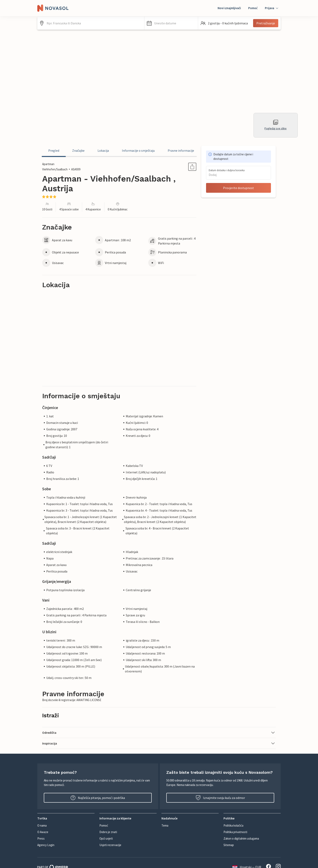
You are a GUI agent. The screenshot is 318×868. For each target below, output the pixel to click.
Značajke (78, 150)
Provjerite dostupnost (238, 188)
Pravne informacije (181, 150)
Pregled (54, 150)
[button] (171, 23)
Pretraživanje (266, 23)
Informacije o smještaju (138, 150)
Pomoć (253, 8)
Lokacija (103, 150)
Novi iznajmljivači (229, 8)
